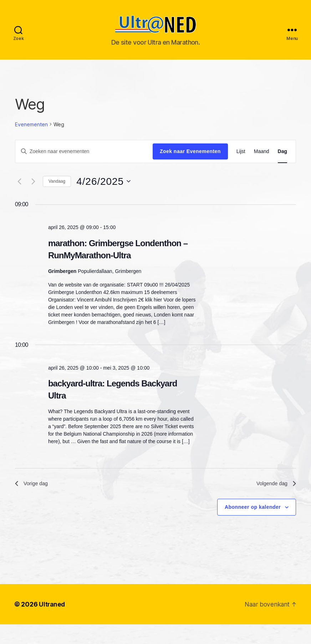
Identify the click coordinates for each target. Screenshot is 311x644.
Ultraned (52, 616)
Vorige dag (33, 495)
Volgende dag (274, 495)
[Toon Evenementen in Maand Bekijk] (262, 162)
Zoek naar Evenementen (190, 162)
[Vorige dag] (19, 192)
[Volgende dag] (33, 192)
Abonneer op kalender (253, 519)
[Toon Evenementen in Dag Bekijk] (282, 162)
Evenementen (31, 135)
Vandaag (57, 192)
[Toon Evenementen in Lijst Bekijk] (241, 162)
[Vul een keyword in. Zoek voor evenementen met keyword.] (84, 162)
